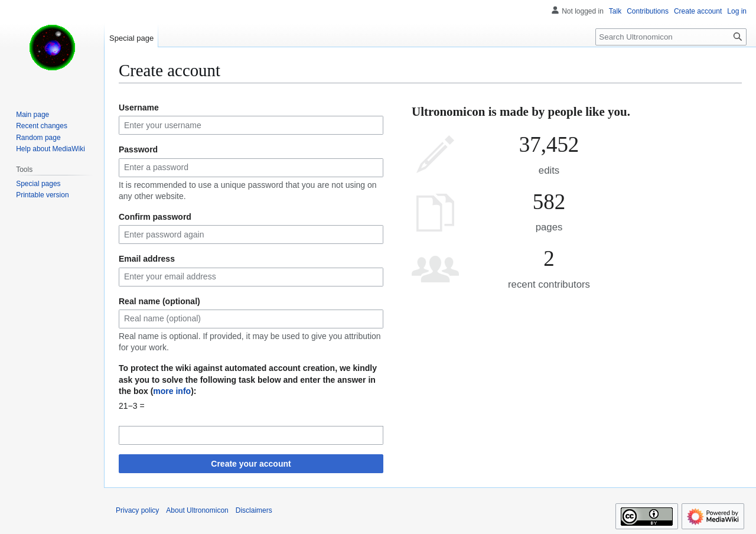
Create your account (251, 464)
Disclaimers (254, 510)
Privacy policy (137, 510)
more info (172, 391)
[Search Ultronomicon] (671, 37)
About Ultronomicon (197, 510)
